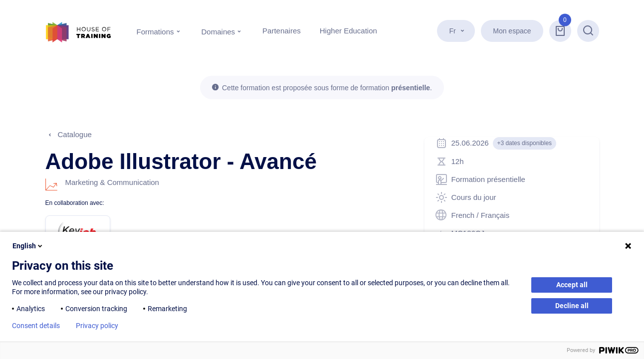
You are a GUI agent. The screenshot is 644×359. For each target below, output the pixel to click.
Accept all (572, 285)
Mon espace (512, 31)
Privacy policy (97, 326)
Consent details (36, 326)
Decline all (572, 306)
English (28, 246)
